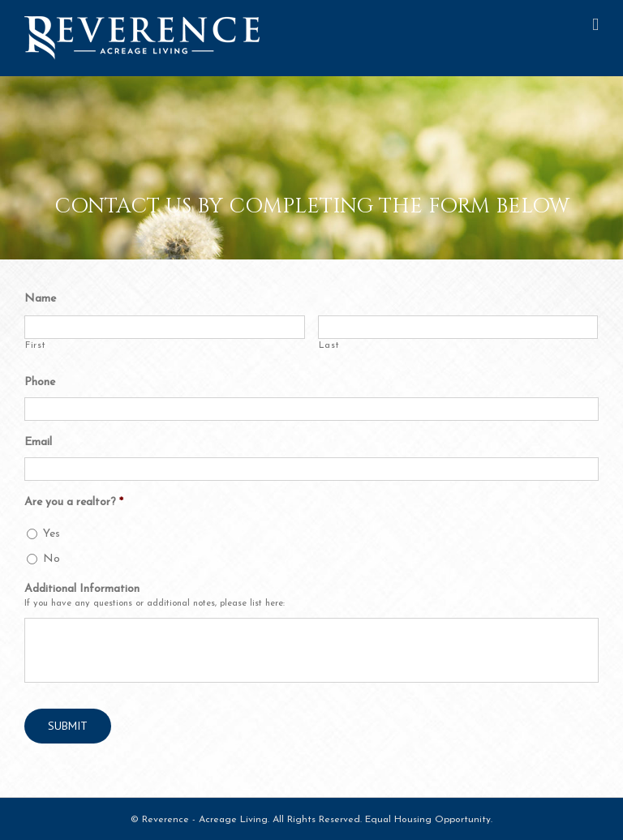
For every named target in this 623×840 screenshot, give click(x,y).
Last (329, 346)
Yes (52, 534)
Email (38, 442)
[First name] (165, 327)
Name (40, 299)
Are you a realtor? (74, 502)
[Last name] (458, 327)
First (35, 346)
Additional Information (82, 589)
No (52, 559)
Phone (40, 382)
